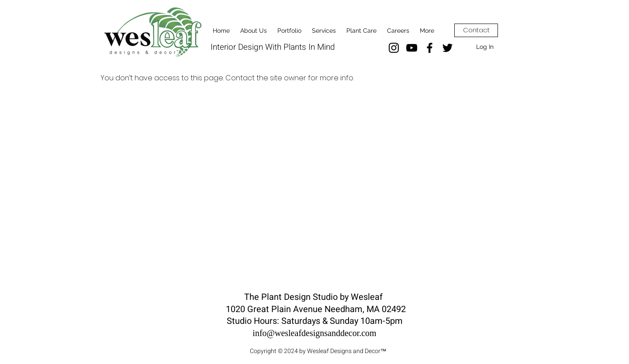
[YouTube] (412, 48)
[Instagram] (394, 48)
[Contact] (476, 30)
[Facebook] (430, 48)
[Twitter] (448, 48)
